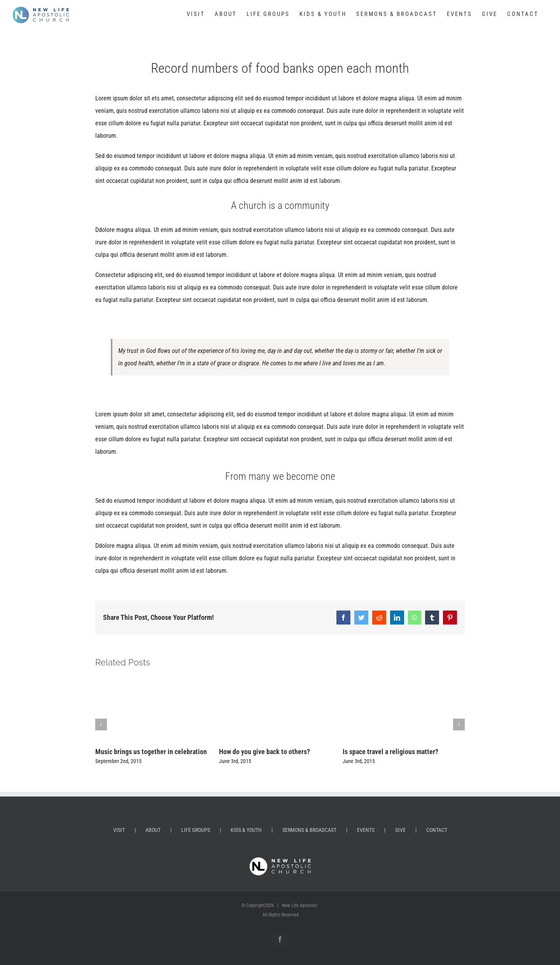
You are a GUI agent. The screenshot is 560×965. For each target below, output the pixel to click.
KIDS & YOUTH (246, 830)
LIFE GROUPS (196, 830)
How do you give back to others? (264, 752)
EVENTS (366, 830)
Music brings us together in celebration (151, 752)
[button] (101, 725)
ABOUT (153, 830)
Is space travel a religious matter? (390, 752)
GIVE (400, 830)
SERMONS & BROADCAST (309, 830)
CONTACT (437, 830)
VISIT (119, 830)
